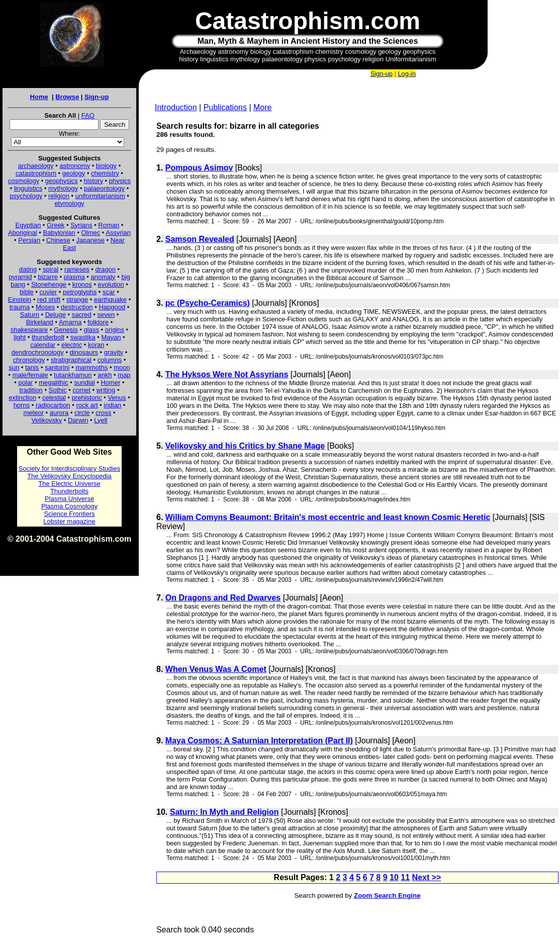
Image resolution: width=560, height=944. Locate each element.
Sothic (58, 390)
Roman (109, 225)
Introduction (176, 107)
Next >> (427, 877)
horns (22, 405)
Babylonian (59, 233)
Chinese (58, 240)
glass (91, 330)
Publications (225, 107)
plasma (74, 277)
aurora (59, 413)
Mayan (111, 337)
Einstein (20, 299)
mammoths (91, 367)
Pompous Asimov (199, 168)
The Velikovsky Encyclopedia (69, 476)
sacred (82, 315)
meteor (34, 413)
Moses (45, 307)
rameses (77, 269)
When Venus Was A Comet (216, 669)
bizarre (48, 277)
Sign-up (97, 97)
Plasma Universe (69, 499)
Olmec (91, 233)
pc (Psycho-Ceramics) (208, 303)
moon (122, 367)
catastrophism (36, 173)
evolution (111, 284)
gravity (114, 352)
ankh (105, 375)
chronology (29, 360)
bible (26, 292)
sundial (85, 382)
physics (120, 181)
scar (109, 292)
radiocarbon (53, 405)
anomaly (103, 277)
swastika (83, 337)
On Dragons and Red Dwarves (223, 598)
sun (14, 367)
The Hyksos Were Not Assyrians (227, 374)
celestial (54, 398)
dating (28, 269)
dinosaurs (84, 352)
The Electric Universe (69, 484)
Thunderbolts (69, 491)
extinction (22, 398)
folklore (98, 322)
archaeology (36, 166)
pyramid (20, 277)
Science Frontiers (69, 514)
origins (115, 330)
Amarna (70, 322)
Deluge (56, 315)
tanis (32, 367)
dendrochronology (38, 352)
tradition (31, 390)
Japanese (90, 240)
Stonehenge (49, 284)
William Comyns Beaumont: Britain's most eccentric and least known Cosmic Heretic (328, 517)
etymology (69, 203)
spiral (51, 269)
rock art (87, 405)
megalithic (54, 382)
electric (72, 345)
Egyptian (28, 225)
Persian (29, 240)
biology (106, 166)
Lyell (101, 420)
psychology (26, 196)
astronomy (75, 166)
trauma (20, 307)
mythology (63, 188)
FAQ (88, 115)
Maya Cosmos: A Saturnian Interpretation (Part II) (259, 741)
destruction (77, 307)
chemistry (105, 173)
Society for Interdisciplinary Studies (69, 468)
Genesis (66, 330)
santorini (57, 367)
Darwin (78, 420)
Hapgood (112, 307)
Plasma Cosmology (69, 506)
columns (110, 360)
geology (74, 173)
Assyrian (118, 233)
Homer (110, 382)
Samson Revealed (200, 239)
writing (106, 390)
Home (39, 97)
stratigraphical (71, 360)
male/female (30, 375)
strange (77, 299)
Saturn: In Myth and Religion (224, 812)
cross (103, 413)
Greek (56, 225)
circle (82, 413)
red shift (49, 299)
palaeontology (104, 188)
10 (394, 877)
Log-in (407, 74)
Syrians (81, 225)
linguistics (28, 188)
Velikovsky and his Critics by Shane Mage (245, 446)
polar (25, 382)
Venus (117, 398)
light (20, 337)
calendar (43, 345)
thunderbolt (48, 337)
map (124, 375)
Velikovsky (47, 420)
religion (59, 196)
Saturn (30, 315)
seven (106, 315)
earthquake (110, 299)
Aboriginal (23, 233)
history (94, 181)
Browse (67, 97)
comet (82, 390)
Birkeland (40, 322)
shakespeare (29, 330)
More (262, 107)
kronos (82, 284)
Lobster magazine (69, 521)
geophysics (62, 181)
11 (405, 877)
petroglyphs (80, 292)
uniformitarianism (100, 196)
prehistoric (87, 398)
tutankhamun (73, 375)
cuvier (49, 292)
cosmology (24, 181)
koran (96, 345)
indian (113, 405)
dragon (106, 269)
